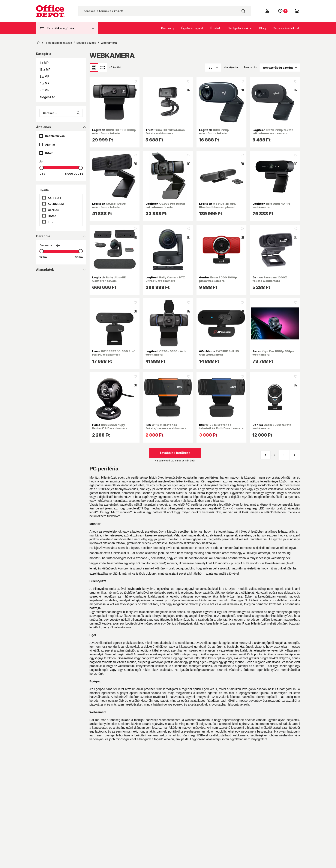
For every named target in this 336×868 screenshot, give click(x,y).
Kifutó (49, 153)
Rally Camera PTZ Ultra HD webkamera (165, 279)
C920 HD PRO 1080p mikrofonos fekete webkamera (114, 133)
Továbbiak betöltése (175, 453)
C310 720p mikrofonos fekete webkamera (214, 133)
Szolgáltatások (238, 28)
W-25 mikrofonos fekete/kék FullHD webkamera (221, 426)
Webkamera (109, 43)
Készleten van (55, 136)
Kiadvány (168, 28)
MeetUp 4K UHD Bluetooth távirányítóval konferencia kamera (218, 207)
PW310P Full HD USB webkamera (219, 353)
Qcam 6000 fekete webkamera (272, 426)
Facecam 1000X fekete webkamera (270, 279)
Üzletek (215, 28)
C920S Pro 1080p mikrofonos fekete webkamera (165, 207)
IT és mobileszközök (58, 43)
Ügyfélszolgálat (192, 28)
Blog (262, 28)
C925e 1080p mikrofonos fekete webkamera (109, 207)
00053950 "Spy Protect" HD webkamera (110, 426)
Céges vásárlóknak (286, 28)
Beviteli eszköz (86, 43)
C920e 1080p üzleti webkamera (167, 353)
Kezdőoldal (39, 43)
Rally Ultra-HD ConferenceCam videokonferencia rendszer (113, 281)
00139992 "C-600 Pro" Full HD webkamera (114, 353)
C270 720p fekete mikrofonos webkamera (273, 132)
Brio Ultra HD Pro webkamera (271, 205)
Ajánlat (50, 144)
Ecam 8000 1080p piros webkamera (218, 279)
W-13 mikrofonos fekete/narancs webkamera (166, 426)
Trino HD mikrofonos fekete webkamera (165, 132)
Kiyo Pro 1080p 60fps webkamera (273, 353)
